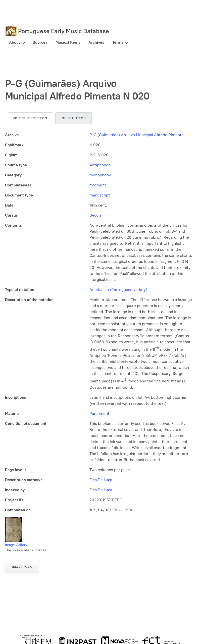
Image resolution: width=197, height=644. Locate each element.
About (15, 42)
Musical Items (68, 42)
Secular (96, 215)
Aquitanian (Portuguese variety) (118, 290)
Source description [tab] (30, 118)
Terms (118, 42)
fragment (98, 185)
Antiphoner (100, 165)
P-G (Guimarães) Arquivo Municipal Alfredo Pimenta (136, 135)
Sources (40, 42)
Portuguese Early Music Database (64, 31)
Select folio (22, 567)
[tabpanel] (99, 323)
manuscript (100, 195)
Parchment (99, 413)
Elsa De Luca (101, 480)
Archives (96, 42)
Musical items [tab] (73, 118)
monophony (100, 175)
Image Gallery (16, 545)
